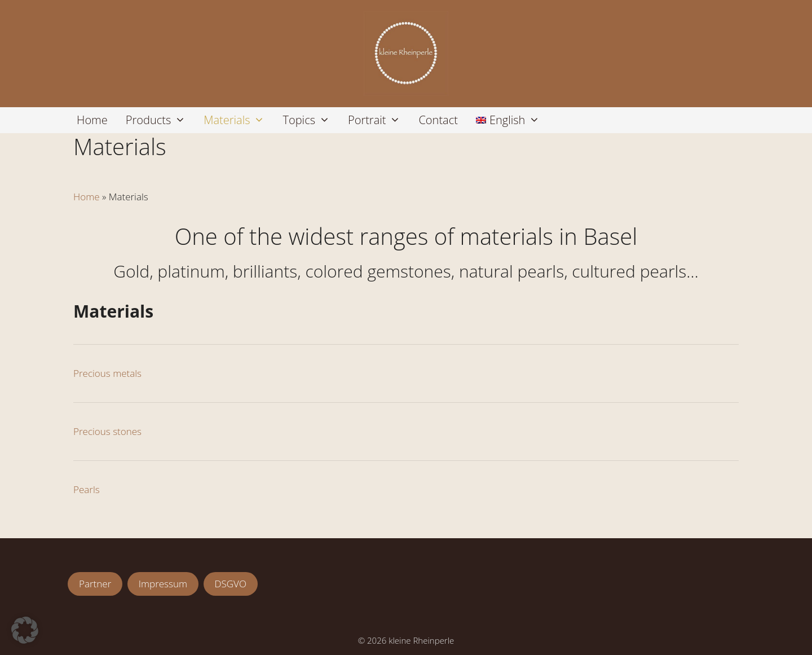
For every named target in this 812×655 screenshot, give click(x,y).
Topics (310, 120)
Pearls (87, 489)
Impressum (163, 584)
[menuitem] (508, 120)
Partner (95, 584)
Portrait (379, 120)
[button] (25, 630)
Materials (239, 120)
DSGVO (231, 584)
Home (92, 120)
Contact (438, 120)
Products (160, 120)
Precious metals (107, 373)
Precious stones (107, 431)
